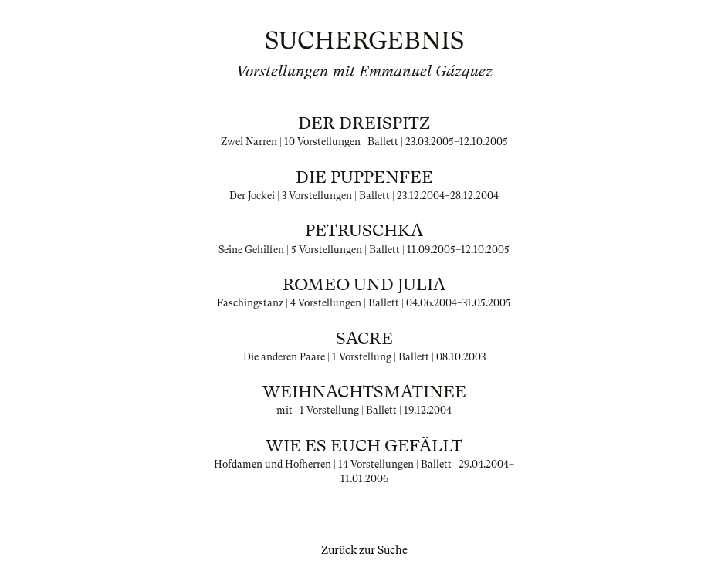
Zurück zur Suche (364, 550)
